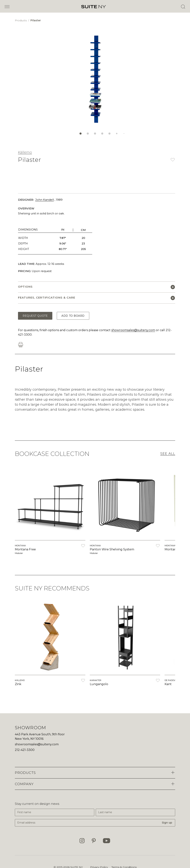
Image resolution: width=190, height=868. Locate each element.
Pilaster (36, 20)
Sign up (167, 823)
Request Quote (35, 316)
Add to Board (73, 316)
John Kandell (45, 200)
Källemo (25, 152)
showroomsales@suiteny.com (133, 330)
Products (21, 20)
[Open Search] (183, 7)
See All (168, 454)
